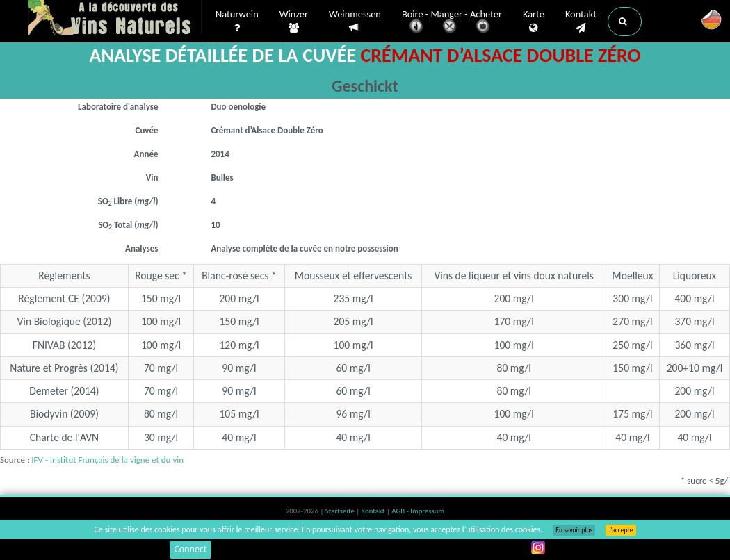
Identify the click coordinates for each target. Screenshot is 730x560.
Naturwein (237, 22)
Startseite (341, 511)
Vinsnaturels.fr (115, 19)
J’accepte (620, 530)
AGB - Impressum (418, 511)
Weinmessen (355, 21)
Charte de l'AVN (65, 437)
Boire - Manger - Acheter (452, 23)
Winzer (294, 22)
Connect (190, 549)
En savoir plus (574, 530)
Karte (534, 22)
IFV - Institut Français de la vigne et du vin (107, 460)
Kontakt (581, 22)
